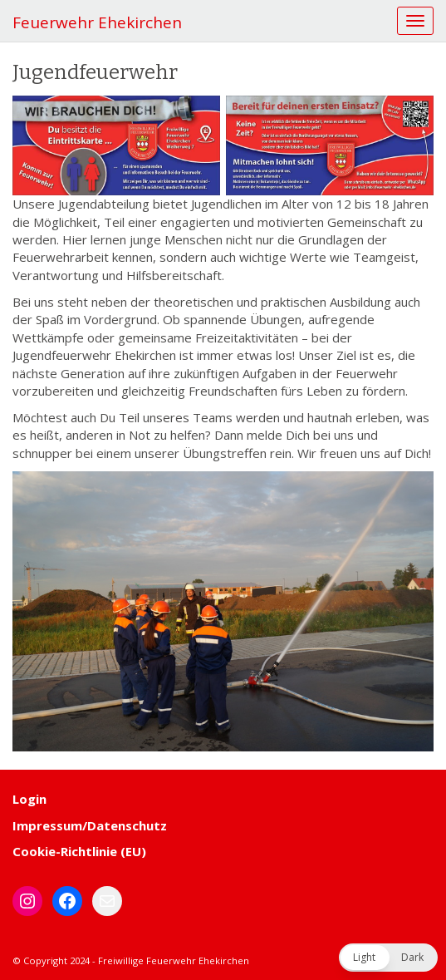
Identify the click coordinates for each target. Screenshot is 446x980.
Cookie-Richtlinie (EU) (79, 851)
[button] (388, 958)
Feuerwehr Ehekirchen (97, 22)
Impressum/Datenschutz (90, 825)
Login (29, 799)
